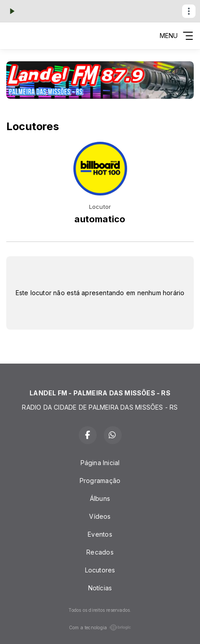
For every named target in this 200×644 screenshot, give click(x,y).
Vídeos (100, 516)
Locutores (100, 570)
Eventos (100, 534)
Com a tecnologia (100, 627)
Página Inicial (100, 463)
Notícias (100, 588)
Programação (100, 481)
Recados (100, 552)
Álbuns (100, 498)
